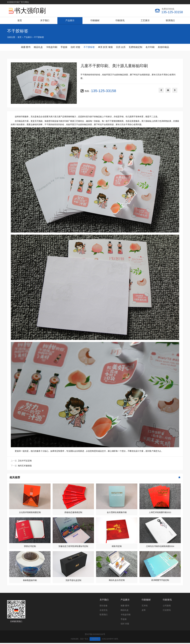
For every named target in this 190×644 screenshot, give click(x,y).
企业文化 (104, 611)
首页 (20, 21)
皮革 (144, 611)
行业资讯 (167, 611)
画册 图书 (125, 607)
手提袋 (124, 620)
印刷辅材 (95, 21)
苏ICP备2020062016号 (95, 635)
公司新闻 (167, 607)
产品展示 (70, 21)
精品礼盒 (125, 611)
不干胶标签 (39, 37)
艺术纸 (145, 607)
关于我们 (45, 21)
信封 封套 (125, 625)
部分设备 (104, 607)
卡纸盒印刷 (126, 616)
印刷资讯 (120, 21)
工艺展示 (145, 21)
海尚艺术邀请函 (25, 467)
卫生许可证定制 (25, 462)
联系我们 (170, 21)
